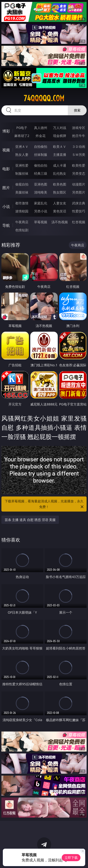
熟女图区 (60, 192)
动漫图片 (79, 184)
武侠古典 (79, 203)
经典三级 (41, 173)
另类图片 (79, 192)
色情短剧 (22, 230)
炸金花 (41, 136)
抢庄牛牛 (79, 136)
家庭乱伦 (41, 203)
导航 (6, 225)
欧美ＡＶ (60, 147)
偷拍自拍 (41, 165)
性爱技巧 (79, 211)
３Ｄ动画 (79, 147)
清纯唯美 (41, 192)
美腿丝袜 (22, 192)
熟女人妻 (22, 155)
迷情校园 (22, 211)
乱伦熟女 (60, 173)
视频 (6, 150)
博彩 (6, 131)
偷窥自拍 (22, 184)
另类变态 (79, 173)
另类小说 (41, 211)
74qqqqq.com (44, 98)
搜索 (77, 110)
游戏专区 (79, 128)
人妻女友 (60, 203)
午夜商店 (22, 222)
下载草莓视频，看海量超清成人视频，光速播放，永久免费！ (45, 504)
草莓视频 (41, 222)
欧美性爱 (79, 165)
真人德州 (41, 128)
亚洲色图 (41, 184)
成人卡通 (60, 165)
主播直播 (60, 155)
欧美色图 (60, 184)
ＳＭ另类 (79, 155)
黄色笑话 (60, 211)
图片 (6, 188)
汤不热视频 (60, 222)
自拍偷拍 (41, 147)
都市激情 (22, 203)
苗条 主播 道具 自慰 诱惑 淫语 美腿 (30, 520)
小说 (6, 207)
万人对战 (60, 128)
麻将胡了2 (22, 136)
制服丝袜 (22, 173)
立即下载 (71, 858)
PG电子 (22, 128)
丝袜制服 (41, 155)
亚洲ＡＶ (22, 147)
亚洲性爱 (22, 165)
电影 (6, 169)
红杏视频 (79, 222)
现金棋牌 (60, 136)
